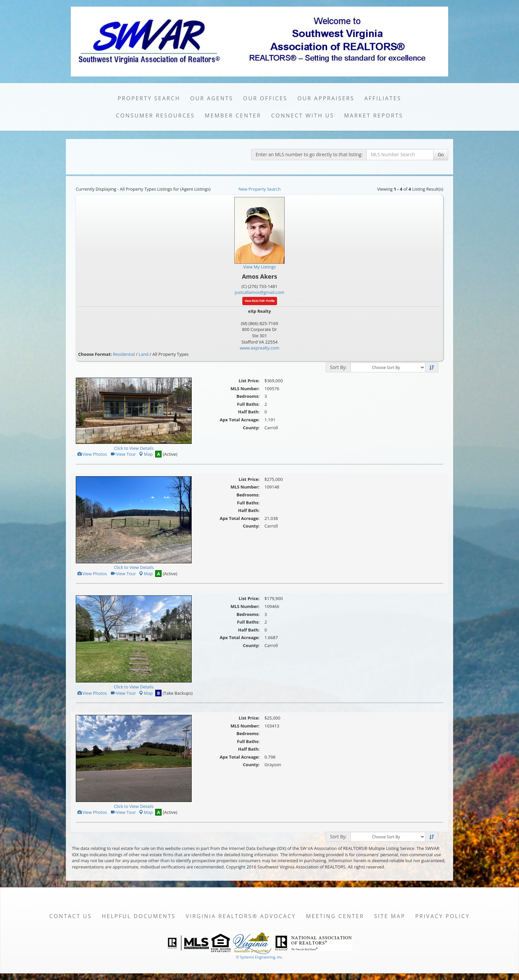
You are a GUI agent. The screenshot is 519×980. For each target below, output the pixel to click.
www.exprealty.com (259, 348)
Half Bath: (249, 412)
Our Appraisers (326, 98)
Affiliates (383, 98)
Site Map (390, 916)
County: (251, 428)
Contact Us (71, 916)
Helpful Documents (139, 916)
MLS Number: (245, 389)
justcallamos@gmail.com (259, 292)
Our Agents (212, 98)
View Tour (123, 454)
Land (144, 354)
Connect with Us (303, 116)
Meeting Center (335, 916)
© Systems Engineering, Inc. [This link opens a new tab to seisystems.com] (259, 957)
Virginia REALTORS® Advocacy (241, 916)
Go (441, 154)
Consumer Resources (155, 116)
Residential (124, 354)
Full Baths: (248, 404)
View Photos (92, 454)
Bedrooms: (248, 396)
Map (146, 454)
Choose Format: (95, 354)
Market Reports (373, 116)
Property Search (149, 98)
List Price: (249, 381)
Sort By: (338, 367)
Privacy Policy (442, 916)
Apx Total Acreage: (240, 420)
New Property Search (259, 189)
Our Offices (265, 98)
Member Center (233, 116)
